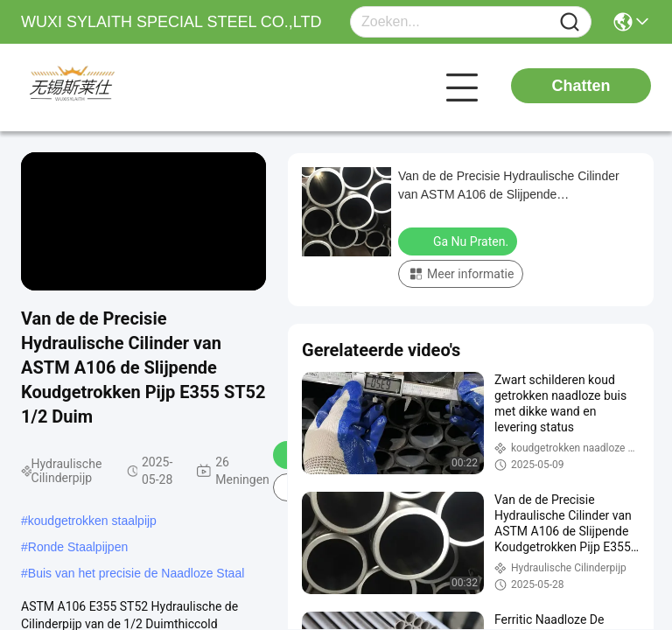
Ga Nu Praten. (459, 241)
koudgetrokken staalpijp (92, 521)
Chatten (581, 86)
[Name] (570, 22)
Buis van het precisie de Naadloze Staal (136, 573)
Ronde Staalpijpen (78, 547)
